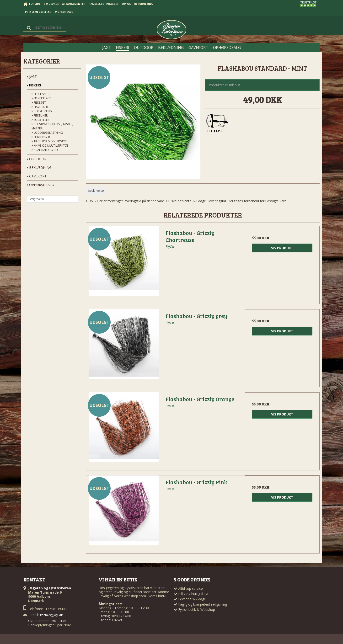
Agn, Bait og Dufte (47, 150)
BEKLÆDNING (39, 168)
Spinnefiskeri (42, 98)
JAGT (32, 77)
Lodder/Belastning (47, 133)
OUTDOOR (37, 159)
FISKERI (34, 85)
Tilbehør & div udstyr (49, 141)
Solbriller (40, 120)
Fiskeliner (40, 115)
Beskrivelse (96, 191)
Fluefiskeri (40, 94)
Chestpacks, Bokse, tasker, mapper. (52, 126)
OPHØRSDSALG (40, 185)
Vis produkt (282, 248)
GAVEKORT (37, 176)
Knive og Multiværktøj (50, 146)
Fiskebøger (41, 137)
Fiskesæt (39, 103)
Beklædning (42, 111)
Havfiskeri (40, 107)
